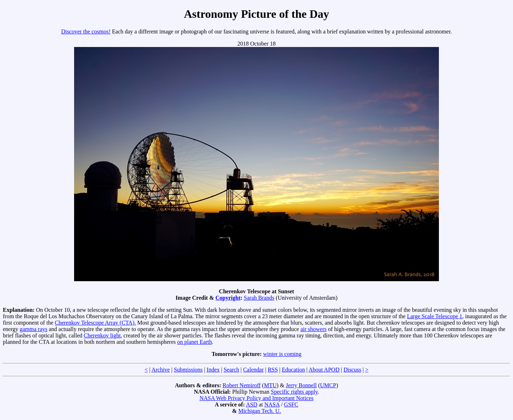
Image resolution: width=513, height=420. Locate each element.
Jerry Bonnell (301, 385)
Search (232, 370)
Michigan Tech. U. (260, 411)
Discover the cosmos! (86, 31)
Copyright (228, 298)
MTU (270, 385)
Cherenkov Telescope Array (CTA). (95, 323)
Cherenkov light (102, 335)
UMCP (328, 385)
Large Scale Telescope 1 (434, 316)
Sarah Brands (259, 298)
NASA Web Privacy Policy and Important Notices (256, 398)
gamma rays (33, 329)
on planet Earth (195, 342)
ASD (252, 405)
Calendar (253, 370)
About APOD (324, 370)
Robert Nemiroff (242, 385)
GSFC (291, 405)
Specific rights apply (294, 392)
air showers (313, 329)
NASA (272, 405)
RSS (273, 370)
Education (293, 370)
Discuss (352, 370)
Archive (161, 370)
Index (213, 370)
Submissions (188, 370)
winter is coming (283, 354)
